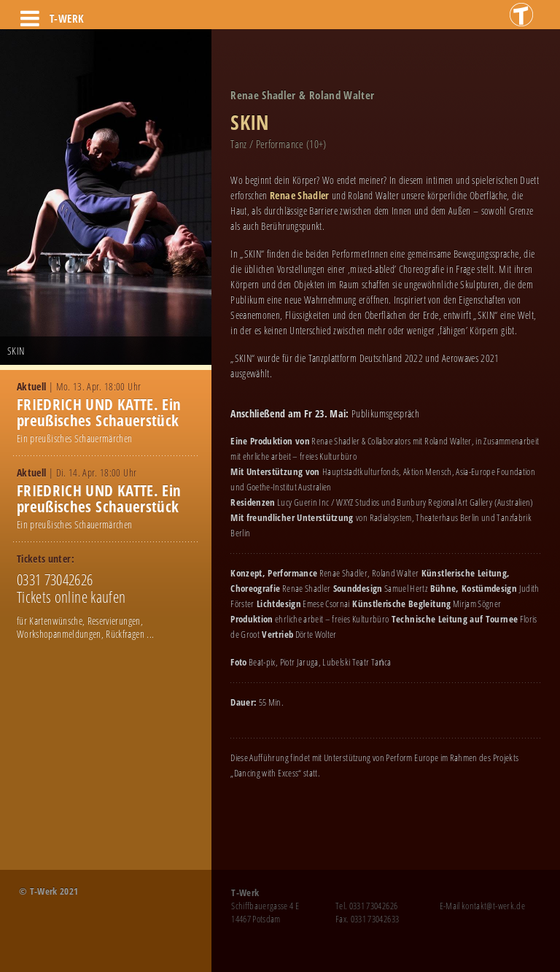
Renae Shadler (301, 195)
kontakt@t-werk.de (493, 906)
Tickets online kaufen (71, 597)
